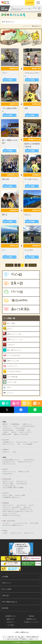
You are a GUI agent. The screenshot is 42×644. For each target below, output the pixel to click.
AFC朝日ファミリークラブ (31, 622)
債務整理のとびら (31, 619)
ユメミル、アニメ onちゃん (10, 513)
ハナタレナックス (7, 428)
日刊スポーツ (11, 622)
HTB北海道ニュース (8, 442)
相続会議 (31, 616)
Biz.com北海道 (21, 430)
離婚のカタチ (11, 619)
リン (4, 250)
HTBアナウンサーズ (8, 481)
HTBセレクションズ (16, 533)
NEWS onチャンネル (22, 442)
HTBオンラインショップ (9, 472)
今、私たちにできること (9, 485)
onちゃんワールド (21, 505)
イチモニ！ (16, 426)
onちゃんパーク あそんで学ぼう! (12, 507)
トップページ (26, 26)
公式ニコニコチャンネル (9, 464)
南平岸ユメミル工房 (24, 472)
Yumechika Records (7, 474)
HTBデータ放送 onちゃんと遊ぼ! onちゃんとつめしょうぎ (18, 511)
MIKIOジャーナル (29, 533)
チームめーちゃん (31, 179)
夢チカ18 (14, 432)
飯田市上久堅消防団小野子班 (32, 145)
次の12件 (32, 265)
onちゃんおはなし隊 (22, 483)
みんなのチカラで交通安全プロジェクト (13, 525)
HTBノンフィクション (8, 444)
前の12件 (9, 265)
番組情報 (31, 3)
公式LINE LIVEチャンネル (25, 462)
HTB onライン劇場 (20, 495)
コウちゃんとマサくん (32, 74)
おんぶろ (31, 505)
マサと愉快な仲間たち (10, 110)
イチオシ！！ (6, 426)
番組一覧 (5, 424)
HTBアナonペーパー (22, 481)
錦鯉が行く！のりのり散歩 (21, 434)
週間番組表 (35, 8)
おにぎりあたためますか (28, 426)
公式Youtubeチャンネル (9, 462)
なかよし (28, 215)
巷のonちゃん (27, 507)
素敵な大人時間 (7, 434)
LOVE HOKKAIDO (20, 428)
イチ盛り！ (6, 432)
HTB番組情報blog (15, 424)
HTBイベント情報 (7, 495)
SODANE (5, 533)
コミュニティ (6, 523)
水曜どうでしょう (27, 424)
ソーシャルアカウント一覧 (20, 523)
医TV (29, 430)
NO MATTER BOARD (8, 430)
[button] (38, 3)
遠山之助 (6, 179)
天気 (19, 444)
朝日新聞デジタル (11, 616)
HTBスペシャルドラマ (25, 432)
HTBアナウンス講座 (8, 483)
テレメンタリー (34, 442)
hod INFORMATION (29, 460)
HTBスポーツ (6, 452)
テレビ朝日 (11, 625)
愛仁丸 (5, 215)
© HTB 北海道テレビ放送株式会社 (21, 642)
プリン (5, 73)
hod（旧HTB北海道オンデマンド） (12, 460)
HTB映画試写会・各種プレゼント (11, 497)
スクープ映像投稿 (28, 444)
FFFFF (14, 452)
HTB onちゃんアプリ (8, 505)
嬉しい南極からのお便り (10, 142)
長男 (26, 108)
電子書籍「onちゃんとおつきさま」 (12, 515)
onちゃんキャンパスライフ (10, 509)
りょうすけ (29, 250)
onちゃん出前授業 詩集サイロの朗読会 (13, 487)
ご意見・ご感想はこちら (22, 632)
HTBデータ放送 (34, 523)
